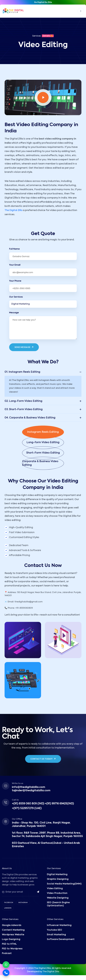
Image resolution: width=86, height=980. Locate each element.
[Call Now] (6, 973)
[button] (43, 432)
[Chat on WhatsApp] (6, 965)
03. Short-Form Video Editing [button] (24, 409)
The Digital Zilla (13, 210)
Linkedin (8, 908)
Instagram (23, 903)
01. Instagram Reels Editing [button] (22, 372)
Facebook (9, 903)
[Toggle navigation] (81, 11)
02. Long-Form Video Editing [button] (23, 401)
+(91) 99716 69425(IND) (59, 804)
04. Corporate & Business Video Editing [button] (30, 418)
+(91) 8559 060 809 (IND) (28, 804)
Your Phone (15, 281)
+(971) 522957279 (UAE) (27, 808)
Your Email (15, 265)
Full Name (14, 249)
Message (14, 313)
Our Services (16, 297)
